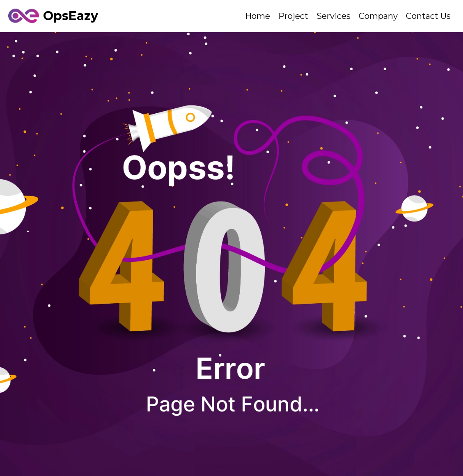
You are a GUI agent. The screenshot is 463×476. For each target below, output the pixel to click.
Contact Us (428, 16)
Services (333, 16)
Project (293, 16)
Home (258, 16)
